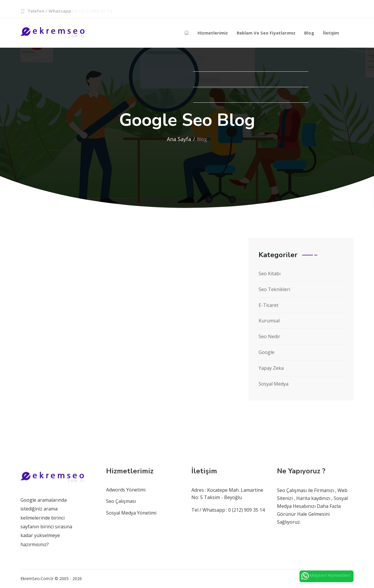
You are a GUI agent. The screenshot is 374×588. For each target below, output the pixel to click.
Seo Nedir (269, 336)
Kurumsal (269, 321)
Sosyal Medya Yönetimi (131, 513)
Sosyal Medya (273, 384)
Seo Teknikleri (274, 289)
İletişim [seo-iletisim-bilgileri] (331, 33)
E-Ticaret (269, 305)
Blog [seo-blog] (309, 33)
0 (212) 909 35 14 (93, 11)
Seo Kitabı (270, 274)
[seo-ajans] (187, 33)
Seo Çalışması (121, 501)
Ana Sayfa (179, 139)
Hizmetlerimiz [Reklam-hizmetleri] (213, 33)
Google (266, 352)
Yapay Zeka (271, 368)
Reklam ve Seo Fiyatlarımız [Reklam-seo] (266, 33)
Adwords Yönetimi (126, 490)
